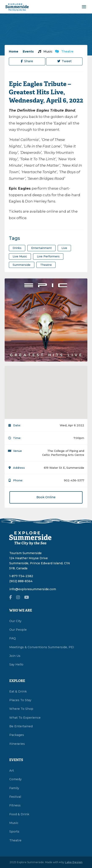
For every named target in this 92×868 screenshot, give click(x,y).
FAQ (13, 638)
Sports (14, 832)
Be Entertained (21, 726)
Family (14, 788)
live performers (48, 256)
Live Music (20, 256)
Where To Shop (21, 709)
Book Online (46, 497)
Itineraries (17, 744)
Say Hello (16, 664)
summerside (22, 265)
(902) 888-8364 (21, 581)
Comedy (15, 779)
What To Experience (25, 718)
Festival (15, 797)
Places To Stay (20, 700)
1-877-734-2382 (21, 576)
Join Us (15, 656)
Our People (18, 630)
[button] (46, 390)
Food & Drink (19, 814)
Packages (17, 735)
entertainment (41, 248)
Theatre (64, 51)
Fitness (15, 805)
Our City (15, 621)
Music (45, 51)
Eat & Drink (18, 691)
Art (12, 771)
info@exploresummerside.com (33, 589)
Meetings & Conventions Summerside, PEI (42, 647)
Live (64, 248)
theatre (46, 265)
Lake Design (74, 862)
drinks (17, 248)
